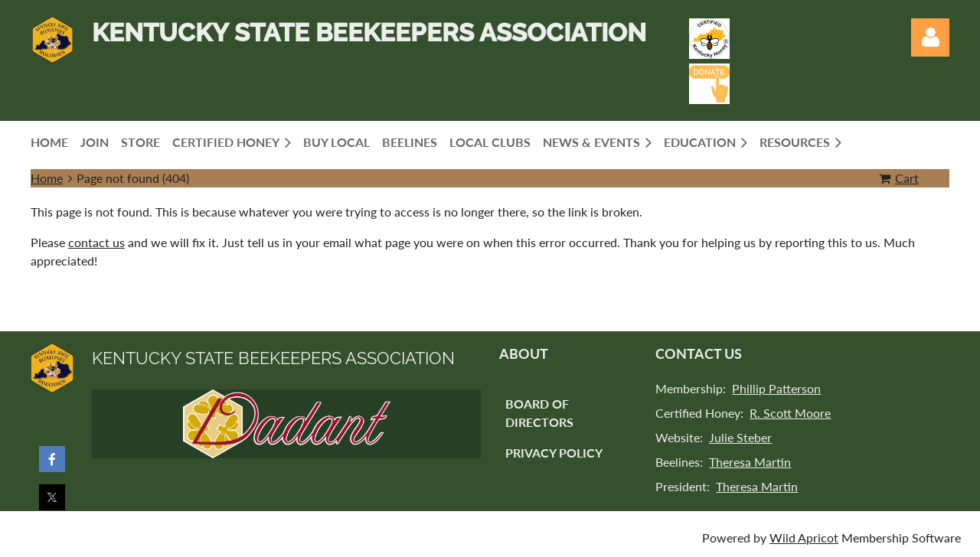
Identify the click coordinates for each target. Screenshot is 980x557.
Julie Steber (740, 437)
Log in (930, 37)
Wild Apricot (804, 537)
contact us (96, 242)
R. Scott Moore (790, 413)
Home (47, 178)
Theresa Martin (750, 462)
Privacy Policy (554, 453)
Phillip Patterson (776, 388)
